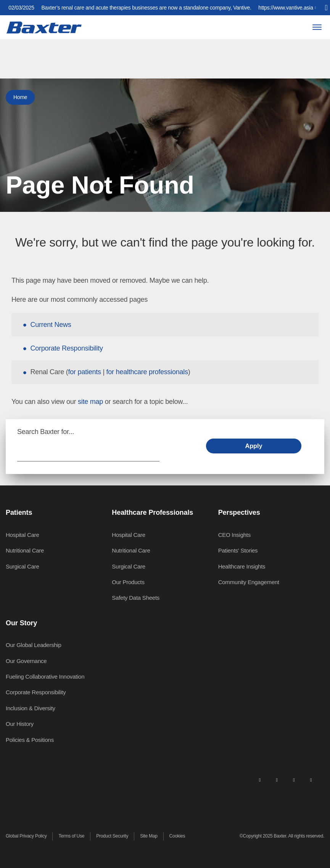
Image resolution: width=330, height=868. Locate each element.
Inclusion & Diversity (31, 708)
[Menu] (317, 27)
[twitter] (294, 780)
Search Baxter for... (46, 432)
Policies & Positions (30, 740)
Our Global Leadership (34, 645)
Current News (51, 325)
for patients (85, 372)
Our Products (128, 582)
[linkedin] (260, 780)
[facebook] (277, 780)
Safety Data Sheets (136, 598)
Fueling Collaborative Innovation (45, 677)
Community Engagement (249, 582)
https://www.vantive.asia (286, 8)
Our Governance (26, 661)
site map (90, 402)
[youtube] (311, 780)
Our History (20, 724)
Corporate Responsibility (67, 348)
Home (20, 97)
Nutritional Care (25, 550)
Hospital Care (23, 535)
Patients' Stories (238, 550)
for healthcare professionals (147, 372)
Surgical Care (23, 566)
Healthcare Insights (242, 566)
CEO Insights (234, 535)
